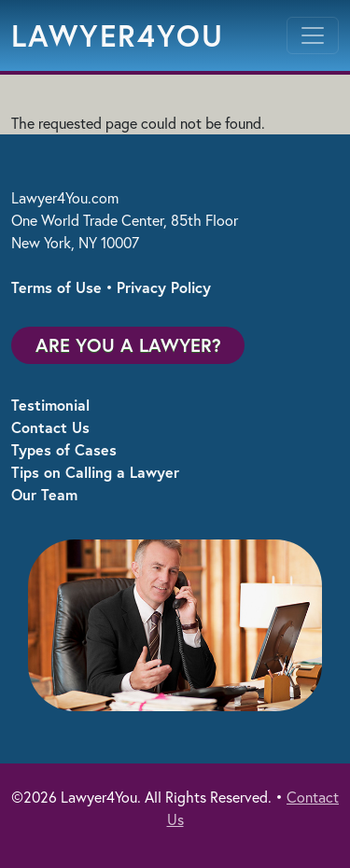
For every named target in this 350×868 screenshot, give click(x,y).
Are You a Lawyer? (128, 345)
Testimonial (50, 405)
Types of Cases (64, 449)
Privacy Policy (164, 287)
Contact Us (50, 427)
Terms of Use (56, 287)
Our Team (44, 494)
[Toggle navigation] (313, 35)
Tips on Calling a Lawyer (95, 472)
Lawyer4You (118, 35)
